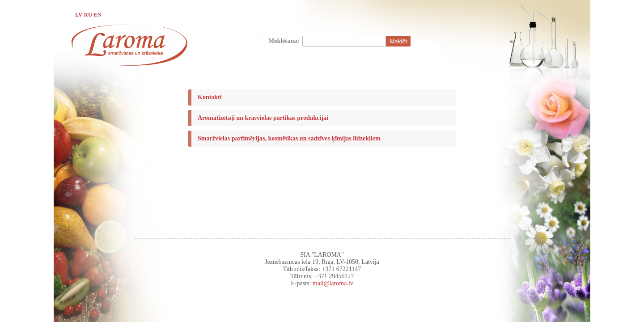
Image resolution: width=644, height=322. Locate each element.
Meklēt (398, 41)
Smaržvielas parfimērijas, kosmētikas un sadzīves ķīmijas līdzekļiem (289, 138)
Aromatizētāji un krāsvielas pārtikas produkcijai (263, 118)
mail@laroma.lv (333, 283)
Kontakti (210, 97)
